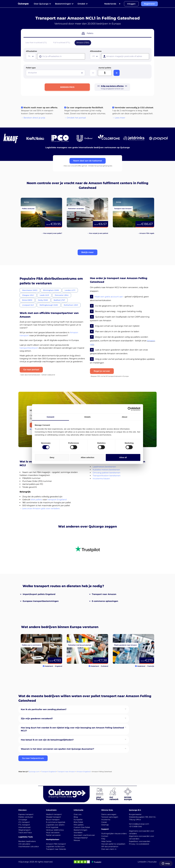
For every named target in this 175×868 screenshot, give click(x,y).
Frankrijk (151, 666)
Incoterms (106, 820)
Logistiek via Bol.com (55, 846)
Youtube (152, 862)
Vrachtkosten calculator (29, 846)
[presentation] (61, 56)
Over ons (78, 814)
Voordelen (78, 833)
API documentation (110, 846)
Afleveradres (96, 51)
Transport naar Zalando (56, 849)
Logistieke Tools (26, 837)
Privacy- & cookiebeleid (139, 844)
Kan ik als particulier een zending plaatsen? (44, 709)
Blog (76, 817)
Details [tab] (87, 417)
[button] (87, 252)
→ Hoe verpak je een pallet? (52, 233)
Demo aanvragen (109, 814)
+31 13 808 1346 (135, 826)
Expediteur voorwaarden (140, 841)
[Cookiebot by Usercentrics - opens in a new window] (130, 409)
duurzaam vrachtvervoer (84, 835)
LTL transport (24, 822)
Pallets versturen (26, 817)
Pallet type (31, 68)
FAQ (103, 839)
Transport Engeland (48, 772)
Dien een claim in (109, 849)
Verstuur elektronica (55, 830)
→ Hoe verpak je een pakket (98, 233)
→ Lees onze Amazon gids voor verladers (40, 508)
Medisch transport (54, 814)
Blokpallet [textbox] (33, 73)
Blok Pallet (78, 822)
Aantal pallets (105, 68)
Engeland (59, 666)
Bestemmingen (80, 830)
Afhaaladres (31, 51)
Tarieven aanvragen (110, 817)
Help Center (106, 841)
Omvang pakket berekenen (107, 473)
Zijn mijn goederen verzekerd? (37, 719)
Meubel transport (53, 817)
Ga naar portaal (31, 370)
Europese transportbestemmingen (41, 601)
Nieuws (77, 840)
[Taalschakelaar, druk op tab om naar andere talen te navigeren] (112, 4)
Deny (52, 457)
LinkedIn (142, 862)
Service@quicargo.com (139, 824)
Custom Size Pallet (82, 827)
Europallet (78, 820)
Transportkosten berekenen (107, 476)
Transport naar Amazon (104, 594)
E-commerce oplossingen (105, 601)
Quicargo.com (34, 772)
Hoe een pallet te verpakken (113, 844)
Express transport (26, 814)
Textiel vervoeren (53, 835)
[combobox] (31, 56)
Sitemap (105, 825)
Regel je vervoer (102, 371)
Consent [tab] (51, 417)
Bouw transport (53, 820)
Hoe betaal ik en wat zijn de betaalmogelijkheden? (47, 740)
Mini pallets (79, 825)
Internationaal (24, 827)
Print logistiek (52, 827)
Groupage (23, 820)
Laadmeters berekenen (104, 467)
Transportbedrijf (81, 838)
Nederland (49, 666)
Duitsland (105, 666)
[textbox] (31, 56)
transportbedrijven (29, 348)
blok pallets (36, 500)
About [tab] (125, 417)
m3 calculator (24, 844)
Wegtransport (24, 830)
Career (104, 822)
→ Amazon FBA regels (146, 233)
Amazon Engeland (83, 772)
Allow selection (87, 457)
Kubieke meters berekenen (106, 470)
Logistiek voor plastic (55, 825)
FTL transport (24, 825)
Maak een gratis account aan (109, 297)
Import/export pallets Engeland (39, 594)
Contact (105, 836)
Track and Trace (25, 833)
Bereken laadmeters (27, 841)
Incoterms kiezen (101, 479)
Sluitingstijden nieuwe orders (114, 834)
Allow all (123, 457)
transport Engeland (57, 500)
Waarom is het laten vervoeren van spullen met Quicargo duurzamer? (57, 749)
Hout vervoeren (53, 833)
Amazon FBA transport (56, 844)
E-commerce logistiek (56, 822)
